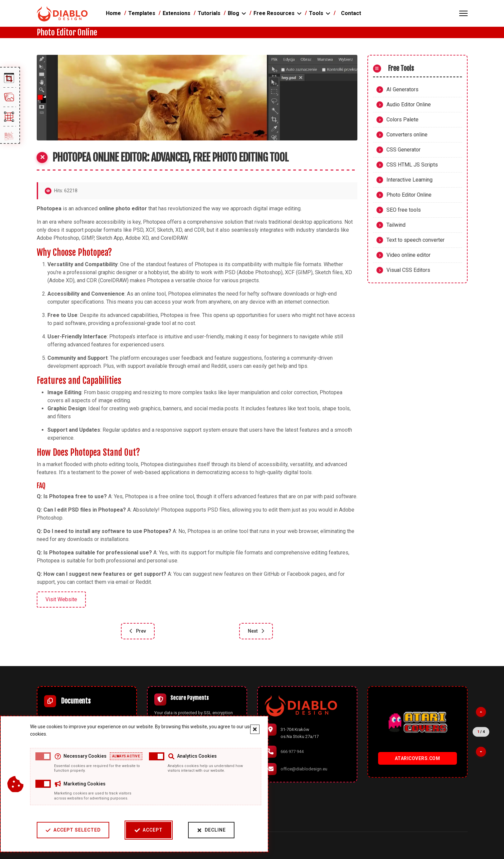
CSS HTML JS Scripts (412, 165)
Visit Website (61, 599)
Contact (351, 13)
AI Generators (402, 89)
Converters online (407, 135)
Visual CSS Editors (408, 270)
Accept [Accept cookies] (149, 830)
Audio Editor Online (409, 104)
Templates (142, 13)
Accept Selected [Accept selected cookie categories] (73, 830)
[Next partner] (481, 752)
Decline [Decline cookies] (211, 830)
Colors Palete (402, 120)
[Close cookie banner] (255, 729)
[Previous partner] (481, 712)
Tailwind (396, 225)
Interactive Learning (409, 180)
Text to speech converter (415, 240)
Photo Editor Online (409, 195)
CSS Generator (403, 150)
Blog (233, 13)
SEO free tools (404, 210)
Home (113, 13)
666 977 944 (292, 751)
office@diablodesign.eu (304, 769)
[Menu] (463, 13)
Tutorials (209, 13)
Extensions (177, 13)
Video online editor (408, 255)
